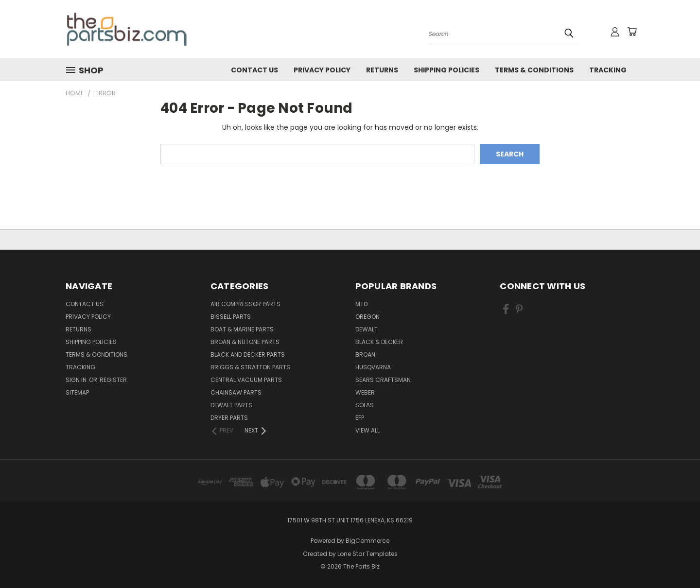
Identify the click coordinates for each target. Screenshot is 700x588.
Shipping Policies (446, 70)
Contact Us (254, 70)
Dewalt (367, 329)
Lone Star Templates (367, 554)
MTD (361, 304)
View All (367, 430)
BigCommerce (367, 541)
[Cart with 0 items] (632, 32)
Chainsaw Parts (236, 392)
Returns (382, 70)
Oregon (367, 317)
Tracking (608, 70)
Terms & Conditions (534, 70)
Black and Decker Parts (248, 355)
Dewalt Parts (231, 405)
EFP (360, 418)
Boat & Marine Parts (242, 329)
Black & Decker (379, 342)
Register (113, 380)
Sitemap (77, 392)
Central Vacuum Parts (246, 380)
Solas (365, 405)
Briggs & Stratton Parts (250, 367)
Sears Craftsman (383, 380)
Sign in (77, 380)
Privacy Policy (322, 70)
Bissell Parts (231, 317)
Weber (365, 392)
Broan (365, 355)
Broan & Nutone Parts (245, 342)
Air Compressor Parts (245, 304)
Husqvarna (373, 367)
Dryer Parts (229, 418)
